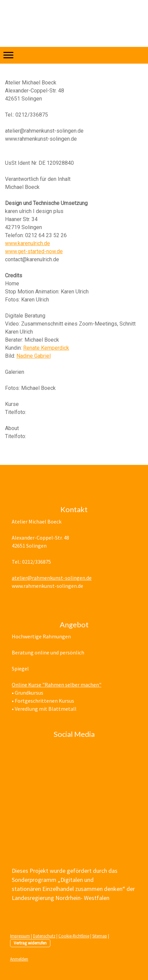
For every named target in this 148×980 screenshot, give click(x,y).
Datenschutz (44, 936)
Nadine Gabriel (34, 356)
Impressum (20, 936)
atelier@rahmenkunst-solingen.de (52, 578)
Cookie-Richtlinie (74, 936)
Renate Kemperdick (46, 348)
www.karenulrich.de (28, 243)
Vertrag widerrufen (30, 943)
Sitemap (100, 936)
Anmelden (19, 959)
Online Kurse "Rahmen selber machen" (57, 685)
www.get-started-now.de (34, 251)
